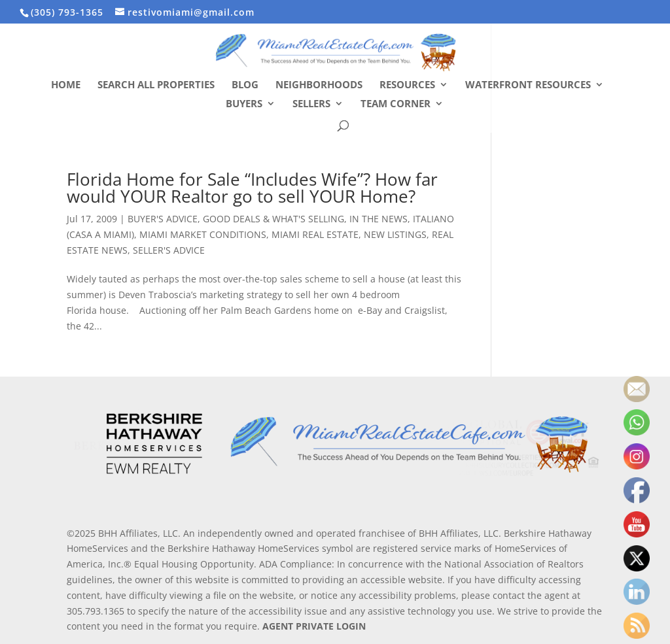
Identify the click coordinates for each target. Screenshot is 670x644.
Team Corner (396, 104)
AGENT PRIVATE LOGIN (314, 626)
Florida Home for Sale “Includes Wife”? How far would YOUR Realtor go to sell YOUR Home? (252, 188)
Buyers (244, 104)
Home (66, 85)
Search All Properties (156, 85)
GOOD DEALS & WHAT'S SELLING (273, 219)
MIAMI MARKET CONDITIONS (203, 234)
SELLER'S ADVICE (169, 250)
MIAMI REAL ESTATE (315, 234)
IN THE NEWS (379, 219)
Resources (407, 85)
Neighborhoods (319, 85)
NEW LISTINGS (395, 234)
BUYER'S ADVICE (163, 219)
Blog (245, 85)
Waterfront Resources (528, 85)
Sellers (311, 104)
